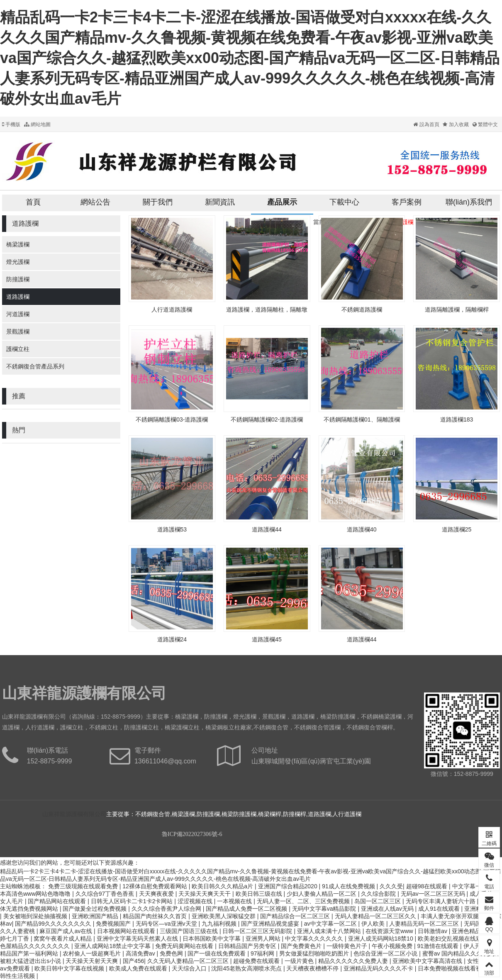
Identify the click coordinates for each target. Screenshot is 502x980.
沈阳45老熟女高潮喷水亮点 (247, 968)
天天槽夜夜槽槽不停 (313, 968)
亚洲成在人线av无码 (388, 909)
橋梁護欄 (18, 244)
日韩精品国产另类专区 (248, 946)
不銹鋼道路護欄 (362, 310)
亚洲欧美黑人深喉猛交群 (224, 916)
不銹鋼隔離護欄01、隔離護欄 (362, 419)
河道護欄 (18, 314)
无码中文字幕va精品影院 (325, 909)
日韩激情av (433, 931)
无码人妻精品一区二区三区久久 (376, 916)
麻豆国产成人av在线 (67, 931)
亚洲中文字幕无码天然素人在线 (138, 939)
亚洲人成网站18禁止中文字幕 (113, 946)
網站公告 (95, 202)
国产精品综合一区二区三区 (296, 916)
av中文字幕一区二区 (331, 924)
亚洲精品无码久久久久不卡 (379, 968)
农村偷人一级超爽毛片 (93, 953)
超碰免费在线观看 (257, 961)
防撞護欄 (18, 279)
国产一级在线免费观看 (217, 953)
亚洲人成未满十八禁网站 (330, 931)
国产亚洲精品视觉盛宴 (271, 924)
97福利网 (263, 953)
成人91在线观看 (440, 909)
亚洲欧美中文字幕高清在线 (428, 961)
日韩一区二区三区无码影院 (258, 931)
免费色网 (172, 953)
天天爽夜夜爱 (157, 894)
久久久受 (391, 886)
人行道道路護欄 (172, 310)
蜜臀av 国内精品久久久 (453, 953)
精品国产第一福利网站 (30, 953)
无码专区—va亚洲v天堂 (167, 924)
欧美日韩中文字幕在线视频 (70, 968)
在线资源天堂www (390, 931)
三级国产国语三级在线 (190, 931)
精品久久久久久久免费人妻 (354, 961)
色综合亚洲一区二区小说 (386, 953)
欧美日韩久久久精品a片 (223, 886)
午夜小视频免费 (393, 946)
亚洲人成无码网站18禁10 (381, 939)
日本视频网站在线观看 (127, 931)
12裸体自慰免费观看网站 (155, 886)
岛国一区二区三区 (378, 901)
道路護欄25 (457, 529)
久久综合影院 (379, 894)
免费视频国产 (114, 924)
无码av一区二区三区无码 (434, 894)
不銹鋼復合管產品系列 (35, 366)
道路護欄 (18, 297)
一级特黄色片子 (348, 946)
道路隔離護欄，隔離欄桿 (457, 310)
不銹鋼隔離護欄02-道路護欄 (267, 419)
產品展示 (282, 202)
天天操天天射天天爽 (93, 961)
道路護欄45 (267, 639)
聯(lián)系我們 (469, 202)
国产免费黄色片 (302, 946)
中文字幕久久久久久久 (315, 939)
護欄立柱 (18, 349)
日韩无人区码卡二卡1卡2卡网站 (133, 901)
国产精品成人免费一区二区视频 (247, 909)
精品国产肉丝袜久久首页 (156, 916)
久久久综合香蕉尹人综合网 (167, 909)
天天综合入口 (190, 968)
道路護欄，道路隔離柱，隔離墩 (267, 310)
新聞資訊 (220, 202)
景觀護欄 (18, 332)
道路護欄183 (457, 419)
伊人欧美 (374, 924)
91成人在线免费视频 (349, 886)
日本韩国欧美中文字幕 (212, 939)
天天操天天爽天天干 (205, 894)
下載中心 (344, 202)
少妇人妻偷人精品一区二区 (322, 894)
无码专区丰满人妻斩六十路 (441, 901)
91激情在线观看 (439, 946)
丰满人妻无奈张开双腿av (454, 916)
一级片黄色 (300, 961)
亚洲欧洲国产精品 (96, 916)
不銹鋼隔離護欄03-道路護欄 (172, 419)
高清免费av (141, 953)
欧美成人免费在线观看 (139, 968)
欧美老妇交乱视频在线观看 (453, 939)
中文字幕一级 (470, 886)
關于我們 (158, 202)
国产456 (133, 961)
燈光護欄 (18, 262)
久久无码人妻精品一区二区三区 (189, 961)
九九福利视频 (220, 924)
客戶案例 (407, 202)
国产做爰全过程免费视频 (95, 909)
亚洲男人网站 (264, 939)
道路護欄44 (267, 529)
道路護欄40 (362, 529)
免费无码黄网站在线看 (185, 946)
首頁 (33, 202)
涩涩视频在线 (196, 901)
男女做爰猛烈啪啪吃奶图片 (315, 953)
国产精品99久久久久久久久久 (54, 924)
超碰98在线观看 (428, 886)
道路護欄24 (172, 639)
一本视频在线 (235, 901)
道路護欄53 (172, 529)
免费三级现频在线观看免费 (84, 886)
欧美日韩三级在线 (260, 894)
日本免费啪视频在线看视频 (453, 968)
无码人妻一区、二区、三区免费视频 (304, 901)
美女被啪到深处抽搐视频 (36, 916)
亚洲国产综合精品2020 (289, 886)
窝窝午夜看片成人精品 (63, 939)
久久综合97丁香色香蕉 (106, 894)
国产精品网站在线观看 (58, 901)
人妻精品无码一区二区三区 (425, 924)
